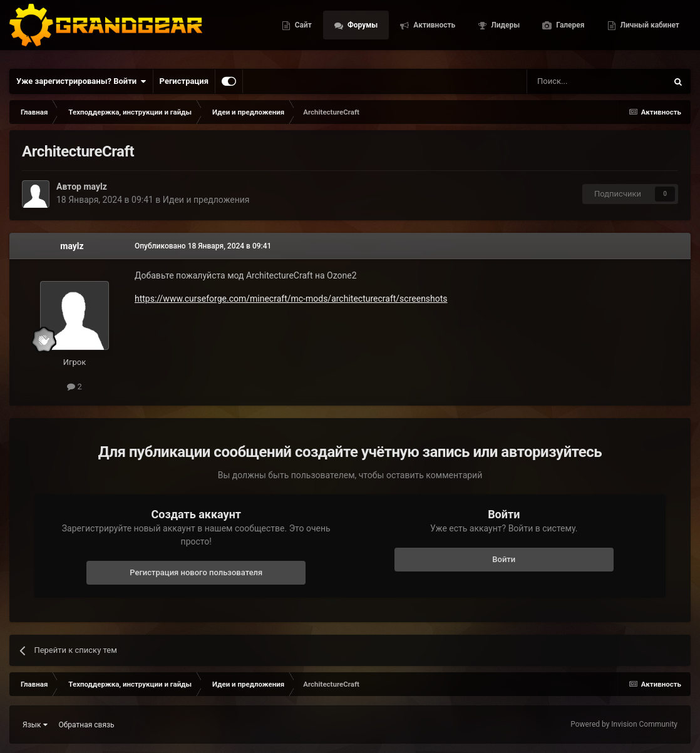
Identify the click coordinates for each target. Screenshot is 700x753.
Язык (35, 725)
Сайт (397, 17)
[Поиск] (569, 81)
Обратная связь (87, 725)
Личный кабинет (649, 46)
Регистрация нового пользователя (196, 572)
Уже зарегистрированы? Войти (81, 81)
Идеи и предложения (206, 200)
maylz (95, 187)
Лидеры (600, 17)
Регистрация (184, 81)
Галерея (664, 17)
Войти (504, 559)
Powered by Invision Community (624, 724)
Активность (528, 17)
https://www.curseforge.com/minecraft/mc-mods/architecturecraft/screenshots (291, 299)
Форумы (456, 17)
